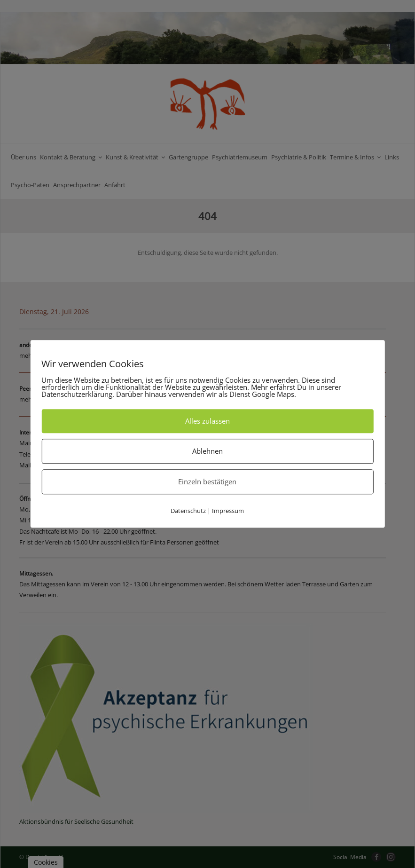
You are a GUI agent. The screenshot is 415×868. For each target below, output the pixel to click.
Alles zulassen (207, 421)
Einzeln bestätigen (207, 481)
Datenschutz (188, 511)
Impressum (228, 511)
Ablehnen (207, 451)
